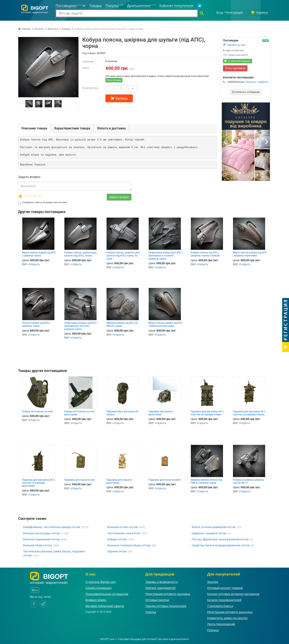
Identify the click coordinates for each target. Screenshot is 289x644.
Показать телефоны (257, 81)
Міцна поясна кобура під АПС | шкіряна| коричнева (250, 253)
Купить (119, 98)
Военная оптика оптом (122, 527)
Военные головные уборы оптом (129, 545)
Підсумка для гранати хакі (79, 479)
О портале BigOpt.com (101, 581)
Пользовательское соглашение (107, 593)
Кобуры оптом (117, 539)
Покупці (151, 611)
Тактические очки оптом (124, 533)
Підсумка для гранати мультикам (119, 481)
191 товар (229, 54)
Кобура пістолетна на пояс (38, 411)
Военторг (53, 28)
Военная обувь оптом (37, 545)
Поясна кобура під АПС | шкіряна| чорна (36, 324)
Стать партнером (235, 68)
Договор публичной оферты (105, 605)
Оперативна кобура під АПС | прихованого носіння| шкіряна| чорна (81, 325)
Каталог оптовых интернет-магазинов (233, 593)
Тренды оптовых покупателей (166, 605)
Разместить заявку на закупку (227, 617)
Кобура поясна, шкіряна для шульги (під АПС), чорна (80, 253)
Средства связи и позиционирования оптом (221, 545)
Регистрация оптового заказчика (230, 611)
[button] (225, 141)
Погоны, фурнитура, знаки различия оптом (220, 539)
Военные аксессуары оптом (41, 533)
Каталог (39, 28)
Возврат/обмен (96, 599)
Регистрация (114, 80)
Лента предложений (221, 623)
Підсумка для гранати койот (165, 479)
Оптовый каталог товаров (225, 587)
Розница (213, 629)
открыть (34, 264)
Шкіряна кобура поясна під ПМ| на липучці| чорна (206, 481)
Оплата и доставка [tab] (111, 128)
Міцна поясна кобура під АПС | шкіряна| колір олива (165, 324)
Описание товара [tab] (34, 128)
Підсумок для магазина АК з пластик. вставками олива (207, 412)
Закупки (213, 581)
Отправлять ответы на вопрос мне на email (42, 202)
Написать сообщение (246, 91)
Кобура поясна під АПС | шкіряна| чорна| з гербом (205, 253)
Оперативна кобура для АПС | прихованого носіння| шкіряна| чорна (166, 255)
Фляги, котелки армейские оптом (214, 527)
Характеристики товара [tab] (72, 128)
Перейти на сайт (236, 44)
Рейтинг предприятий (160, 587)
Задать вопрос (119, 197)
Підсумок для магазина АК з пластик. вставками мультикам (38, 482)
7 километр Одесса (220, 605)
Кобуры (66, 28)
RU (35, 590)
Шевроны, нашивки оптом (209, 533)
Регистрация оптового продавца (168, 593)
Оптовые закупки (157, 599)
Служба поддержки (99, 587)
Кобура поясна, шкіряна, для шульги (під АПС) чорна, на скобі (123, 255)
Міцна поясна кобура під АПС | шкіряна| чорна (39, 253)
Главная (24, 28)
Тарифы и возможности (162, 581)
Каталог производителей (224, 599)
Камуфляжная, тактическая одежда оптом (51, 527)
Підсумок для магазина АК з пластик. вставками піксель (249, 412)
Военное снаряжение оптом (41, 539)
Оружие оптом (117, 551)
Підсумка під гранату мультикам (161, 412)
